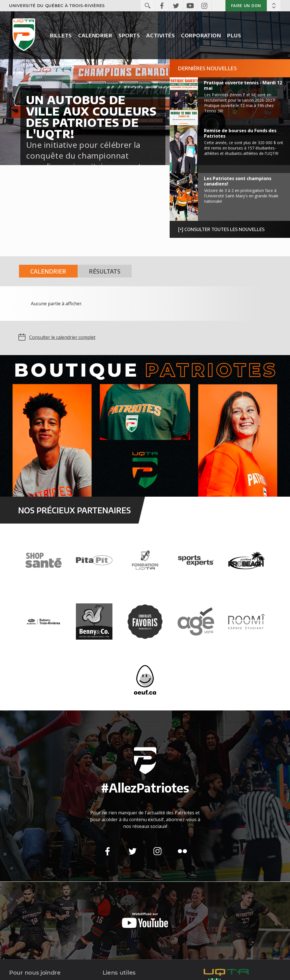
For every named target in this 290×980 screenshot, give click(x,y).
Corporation (201, 35)
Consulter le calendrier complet (62, 337)
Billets (61, 35)
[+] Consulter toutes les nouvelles (221, 229)
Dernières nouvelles (207, 68)
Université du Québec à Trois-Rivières (57, 6)
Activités (160, 35)
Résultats (105, 271)
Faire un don (246, 6)
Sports (129, 35)
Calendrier (95, 35)
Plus (234, 35)
